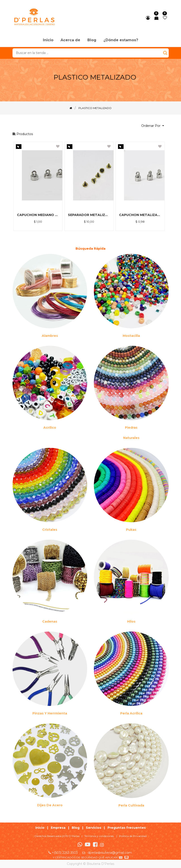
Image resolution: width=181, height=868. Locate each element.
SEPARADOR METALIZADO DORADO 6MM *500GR (89, 215)
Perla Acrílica (131, 713)
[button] (153, 126)
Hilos (131, 621)
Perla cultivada (131, 805)
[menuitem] (48, 40)
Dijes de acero (50, 805)
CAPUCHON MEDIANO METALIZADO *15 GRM (38, 215)
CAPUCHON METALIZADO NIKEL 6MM (140, 215)
